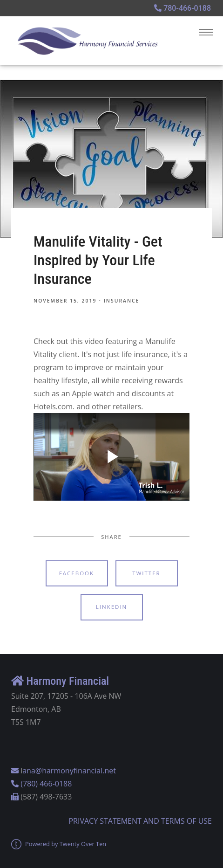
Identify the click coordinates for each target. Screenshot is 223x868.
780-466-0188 (182, 8)
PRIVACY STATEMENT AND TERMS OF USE (140, 821)
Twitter (146, 573)
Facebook (77, 573)
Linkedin (112, 607)
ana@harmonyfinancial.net (69, 771)
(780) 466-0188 (46, 784)
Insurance (122, 301)
